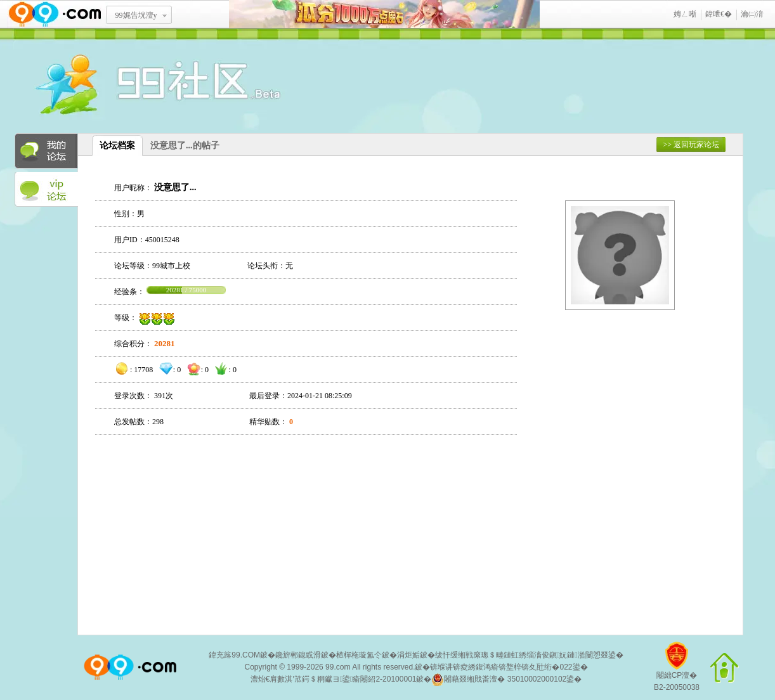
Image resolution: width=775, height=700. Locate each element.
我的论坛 (46, 151)
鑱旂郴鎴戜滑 (298, 655)
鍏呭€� (719, 14)
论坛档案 (117, 146)
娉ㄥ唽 (685, 14)
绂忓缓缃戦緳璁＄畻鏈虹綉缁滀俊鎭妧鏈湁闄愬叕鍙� (529, 655)
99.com (338, 667)
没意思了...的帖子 (185, 146)
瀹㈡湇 (752, 14)
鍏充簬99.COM (234, 655)
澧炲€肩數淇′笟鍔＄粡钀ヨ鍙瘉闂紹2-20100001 (334, 679)
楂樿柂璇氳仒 (359, 655)
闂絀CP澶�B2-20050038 (677, 671)
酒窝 (113, 86)
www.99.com (55, 14)
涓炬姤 (408, 655)
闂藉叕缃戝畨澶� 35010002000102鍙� (506, 680)
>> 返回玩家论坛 (691, 145)
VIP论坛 (46, 190)
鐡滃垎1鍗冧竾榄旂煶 (384, 14)
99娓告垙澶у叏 (136, 20)
